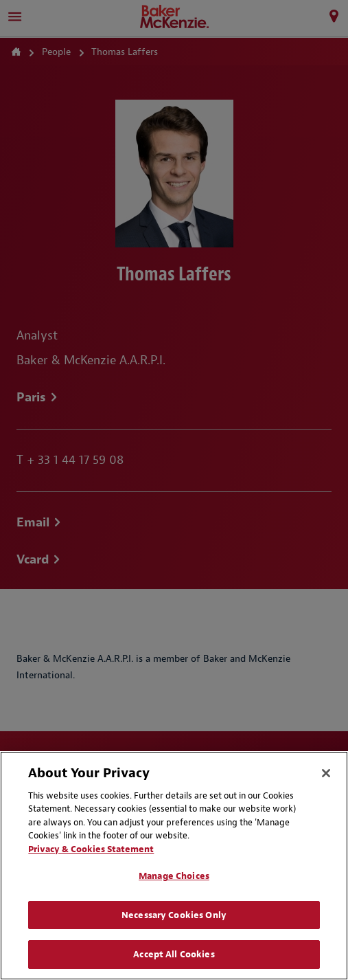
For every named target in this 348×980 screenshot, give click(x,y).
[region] (174, 866)
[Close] (326, 773)
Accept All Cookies (174, 954)
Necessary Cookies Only (174, 915)
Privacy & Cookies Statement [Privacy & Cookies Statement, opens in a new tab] (91, 849)
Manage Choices (174, 876)
